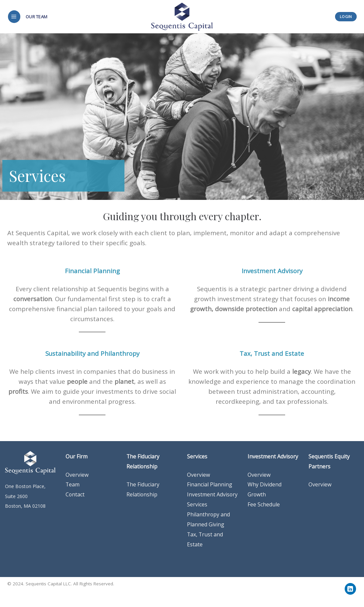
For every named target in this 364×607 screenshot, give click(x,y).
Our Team (36, 17)
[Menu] (14, 17)
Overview (198, 475)
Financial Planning (210, 484)
